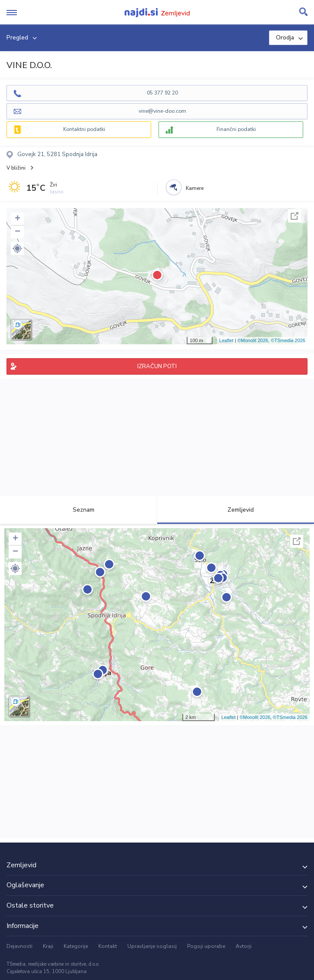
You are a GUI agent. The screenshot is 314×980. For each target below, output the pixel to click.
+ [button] (18, 219)
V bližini (16, 168)
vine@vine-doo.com (162, 111)
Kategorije (76, 946)
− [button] (18, 232)
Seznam (79, 510)
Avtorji (244, 946)
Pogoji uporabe (206, 946)
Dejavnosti (19, 946)
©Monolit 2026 (253, 340)
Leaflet (226, 340)
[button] (17, 248)
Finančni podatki (236, 129)
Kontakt (108, 946)
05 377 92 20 (162, 93)
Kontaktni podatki (84, 129)
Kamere (195, 188)
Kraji (48, 946)
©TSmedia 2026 (288, 340)
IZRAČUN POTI (157, 366)
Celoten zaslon (295, 216)
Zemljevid (236, 510)
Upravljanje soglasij (152, 946)
